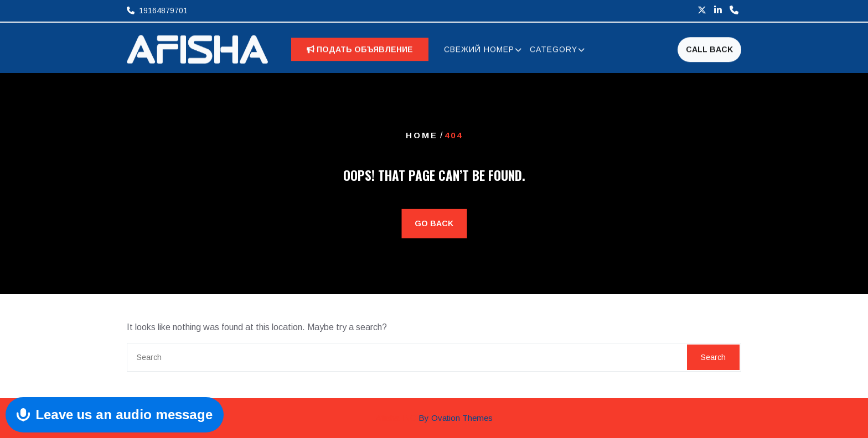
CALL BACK (709, 50)
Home (422, 135)
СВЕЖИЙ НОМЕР (479, 51)
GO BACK (434, 223)
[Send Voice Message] (115, 415)
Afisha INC (434, 418)
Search (713, 357)
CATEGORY (554, 51)
